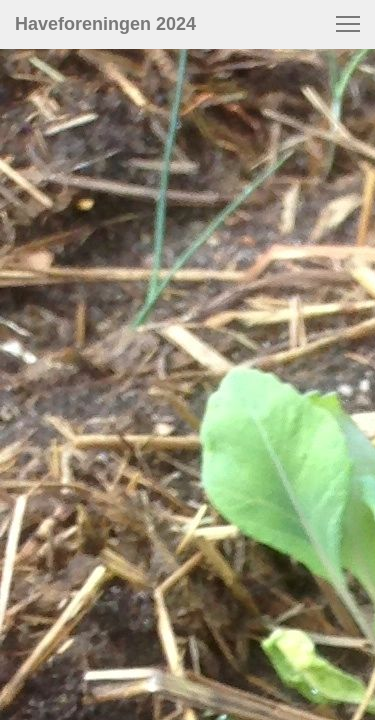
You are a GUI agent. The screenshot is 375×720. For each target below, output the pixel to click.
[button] (348, 24)
